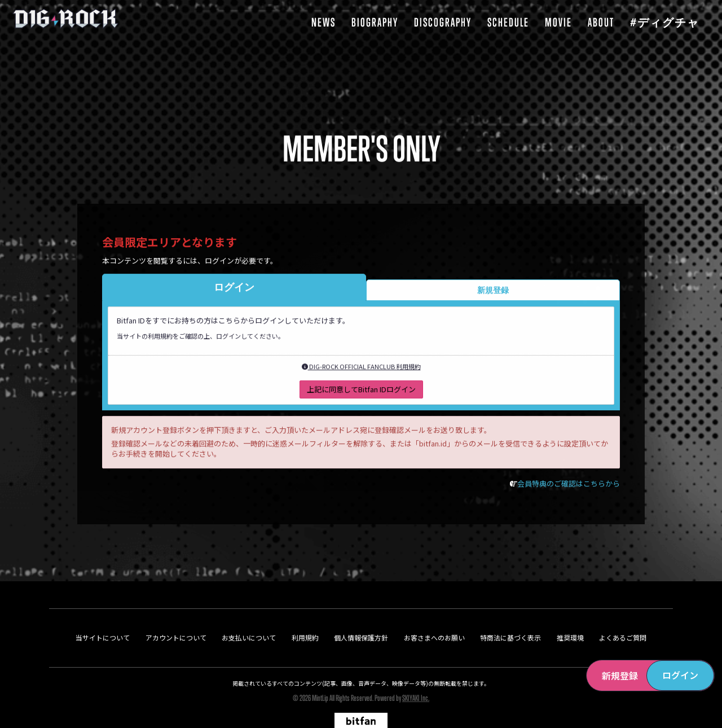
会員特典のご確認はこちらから (569, 487)
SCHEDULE (508, 22)
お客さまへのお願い (434, 611)
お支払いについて (249, 611)
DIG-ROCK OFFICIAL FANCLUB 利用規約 (361, 370)
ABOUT (601, 22)
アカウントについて (176, 611)
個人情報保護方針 (361, 611)
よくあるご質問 (623, 611)
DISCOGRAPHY (443, 22)
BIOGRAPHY (375, 22)
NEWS (323, 22)
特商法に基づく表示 (510, 611)
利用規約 (305, 611)
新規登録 (620, 676)
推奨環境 (570, 611)
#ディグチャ (665, 22)
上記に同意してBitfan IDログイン (361, 392)
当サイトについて (103, 611)
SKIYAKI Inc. (416, 672)
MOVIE (558, 22)
